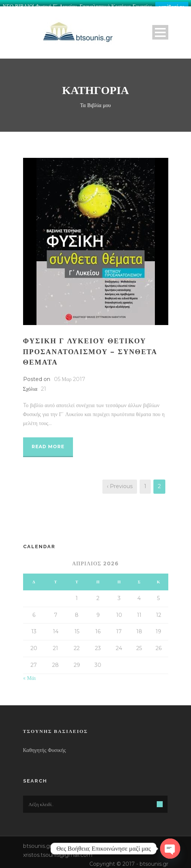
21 (44, 386)
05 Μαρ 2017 (70, 376)
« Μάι (30, 675)
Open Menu (160, 29)
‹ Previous (120, 483)
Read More (48, 444)
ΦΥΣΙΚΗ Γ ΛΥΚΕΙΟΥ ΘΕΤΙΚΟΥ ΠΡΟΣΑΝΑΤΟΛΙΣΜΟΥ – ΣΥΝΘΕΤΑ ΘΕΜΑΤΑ (90, 348)
